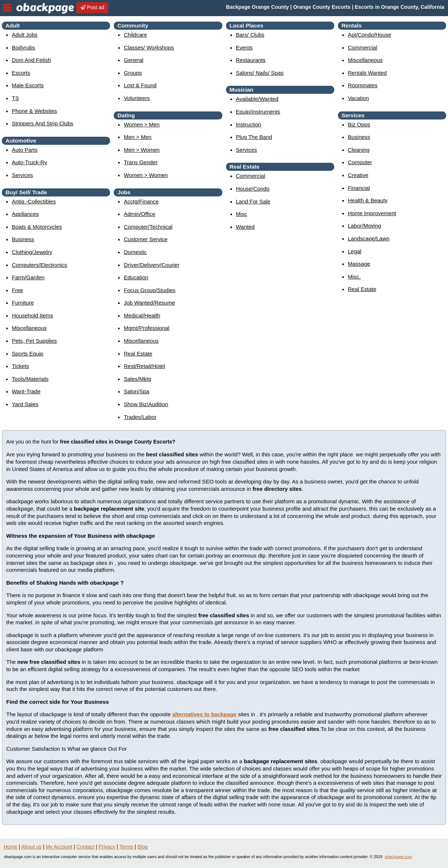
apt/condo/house (369, 35)
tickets (20, 366)
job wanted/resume (149, 303)
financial (359, 188)
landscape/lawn (369, 238)
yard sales (25, 404)
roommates (363, 85)
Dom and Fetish (31, 60)
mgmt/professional (146, 328)
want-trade (26, 391)
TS (15, 98)
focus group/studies (150, 290)
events (244, 47)
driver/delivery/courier (152, 265)
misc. (354, 277)
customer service (145, 239)
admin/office (139, 214)
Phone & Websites (34, 111)
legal (355, 251)
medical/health (142, 315)
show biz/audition (146, 404)
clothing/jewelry (32, 252)
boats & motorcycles (37, 227)
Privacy (107, 847)
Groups (133, 73)
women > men (142, 124)
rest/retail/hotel (144, 366)
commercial (251, 176)
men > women (142, 150)
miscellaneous (29, 328)
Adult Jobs (25, 35)
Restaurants (251, 60)
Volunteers (137, 98)
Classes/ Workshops (149, 47)
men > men (137, 137)
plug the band (254, 137)
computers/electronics (39, 265)
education (136, 277)
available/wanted (257, 99)
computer (360, 162)
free (17, 290)
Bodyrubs (23, 47)
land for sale (253, 201)
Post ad (92, 7)
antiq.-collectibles (34, 201)
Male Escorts (28, 85)
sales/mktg (137, 379)
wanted (245, 227)
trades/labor (140, 417)
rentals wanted (367, 73)
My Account (59, 847)
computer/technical (148, 227)
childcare (135, 35)
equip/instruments (258, 112)
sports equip (28, 354)
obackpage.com (398, 857)
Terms (126, 847)
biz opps (359, 124)
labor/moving (365, 226)
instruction (249, 124)
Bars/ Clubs (250, 35)
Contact (85, 847)
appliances (25, 214)
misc (242, 214)
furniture (23, 303)
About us (31, 847)
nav (7, 8)
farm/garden (28, 277)
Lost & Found (140, 85)
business (23, 239)
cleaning (359, 150)
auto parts (25, 150)
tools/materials (30, 379)
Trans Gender (141, 162)
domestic (135, 252)
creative (358, 175)
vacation (358, 98)
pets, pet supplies (34, 341)
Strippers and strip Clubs (43, 123)
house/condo (253, 189)
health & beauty (368, 200)
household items (32, 315)
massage (359, 264)
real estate (138, 354)
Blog (143, 847)
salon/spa (136, 391)
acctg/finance (141, 201)
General (133, 60)
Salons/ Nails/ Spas (260, 73)
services (22, 175)
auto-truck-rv (29, 162)
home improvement (372, 213)
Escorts (21, 73)
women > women (146, 175)
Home (10, 847)
